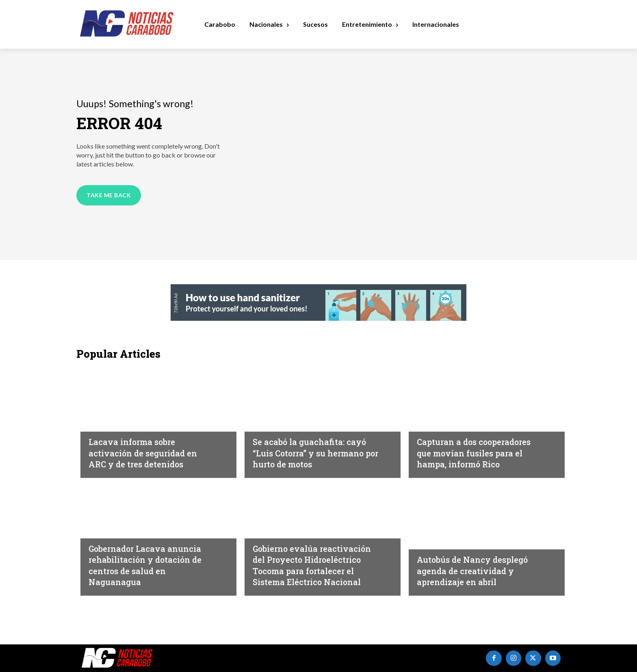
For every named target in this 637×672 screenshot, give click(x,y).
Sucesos (266, 413)
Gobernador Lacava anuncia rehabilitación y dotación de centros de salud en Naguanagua (146, 565)
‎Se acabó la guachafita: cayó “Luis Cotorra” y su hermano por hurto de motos (307, 447)
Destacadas (272, 519)
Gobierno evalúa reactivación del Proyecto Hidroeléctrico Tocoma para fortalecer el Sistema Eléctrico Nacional (316, 559)
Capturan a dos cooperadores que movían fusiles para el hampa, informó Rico (476, 447)
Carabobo (105, 424)
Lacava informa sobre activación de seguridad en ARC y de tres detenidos (151, 453)
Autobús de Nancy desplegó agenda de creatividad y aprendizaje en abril (481, 570)
